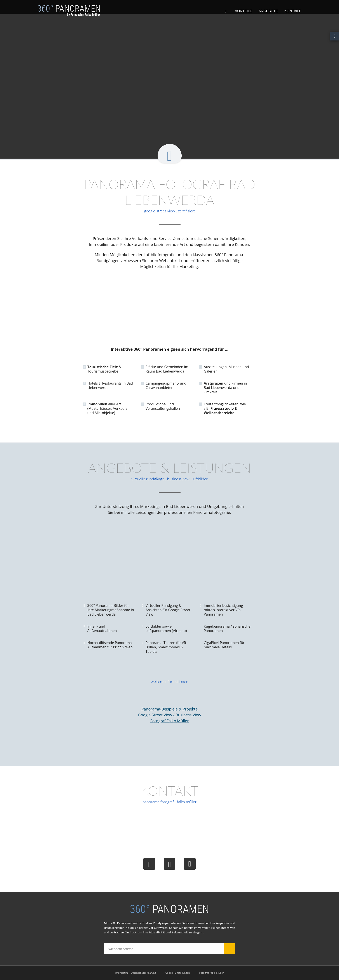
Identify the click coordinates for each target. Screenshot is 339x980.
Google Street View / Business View (169, 715)
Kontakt (292, 11)
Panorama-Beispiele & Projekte (170, 709)
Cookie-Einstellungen (178, 973)
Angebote (268, 11)
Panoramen (69, 13)
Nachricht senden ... (123, 949)
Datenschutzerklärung (143, 973)
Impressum (122, 973)
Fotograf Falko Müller (170, 721)
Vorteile (243, 11)
